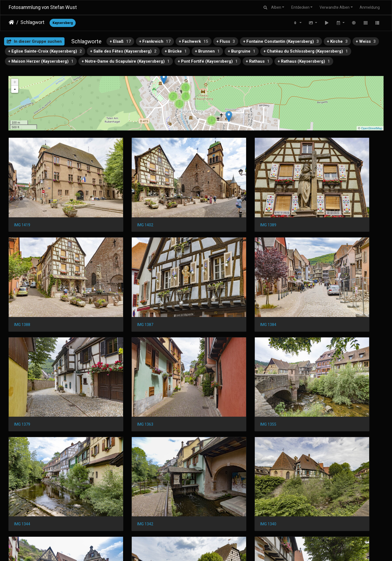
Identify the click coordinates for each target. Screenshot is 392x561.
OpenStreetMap (372, 128)
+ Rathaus (258, 61)
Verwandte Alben (335, 7)
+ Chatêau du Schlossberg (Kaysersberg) (306, 51)
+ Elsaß (120, 41)
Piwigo (207, 550)
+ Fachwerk (194, 41)
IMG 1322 (118, 448)
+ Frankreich (155, 41)
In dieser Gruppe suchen (34, 41)
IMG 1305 (310, 448)
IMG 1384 (118, 287)
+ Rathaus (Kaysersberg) (304, 61)
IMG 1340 (310, 368)
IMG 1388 (310, 206)
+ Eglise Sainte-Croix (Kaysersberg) (45, 51)
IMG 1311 (214, 448)
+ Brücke (176, 51)
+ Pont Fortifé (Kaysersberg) (208, 61)
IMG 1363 (310, 287)
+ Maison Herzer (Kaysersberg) (41, 61)
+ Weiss (366, 41)
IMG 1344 (118, 368)
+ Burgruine (242, 51)
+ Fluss (226, 41)
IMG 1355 (22, 368)
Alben (276, 7)
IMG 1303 (22, 529)
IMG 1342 (214, 368)
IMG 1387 (22, 287)
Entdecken (300, 7)
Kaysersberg (63, 23)
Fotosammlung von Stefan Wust (43, 7)
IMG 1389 (214, 206)
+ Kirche (337, 41)
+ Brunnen (207, 51)
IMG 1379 (214, 287)
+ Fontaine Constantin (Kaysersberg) (281, 41)
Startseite (11, 22)
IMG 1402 (118, 206)
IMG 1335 (22, 448)
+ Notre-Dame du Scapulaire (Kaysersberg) (126, 61)
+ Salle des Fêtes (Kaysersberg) (123, 51)
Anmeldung (370, 7)
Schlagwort (32, 22)
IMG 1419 (22, 206)
